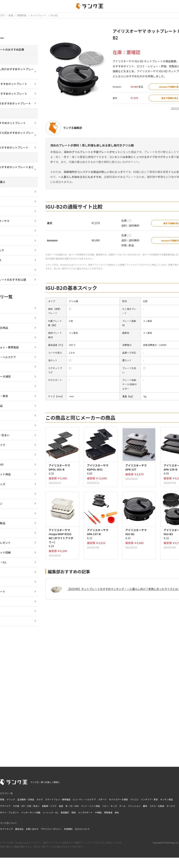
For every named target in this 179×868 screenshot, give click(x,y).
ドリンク (11, 799)
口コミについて (82, 829)
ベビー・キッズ (110, 806)
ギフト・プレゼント (10, 812)
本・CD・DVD (72, 806)
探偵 (74, 812)
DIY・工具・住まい (31, 806)
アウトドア (5, 806)
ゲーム (122, 806)
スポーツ (102, 799)
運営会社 (19, 829)
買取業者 (108, 812)
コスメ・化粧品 (157, 806)
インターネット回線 (31, 812)
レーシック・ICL (51, 812)
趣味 (145, 806)
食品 (61, 806)
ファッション (134, 806)
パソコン (134, 799)
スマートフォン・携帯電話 (58, 799)
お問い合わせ (32, 829)
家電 (2, 799)
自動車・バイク (49, 806)
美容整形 (65, 812)
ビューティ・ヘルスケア (84, 799)
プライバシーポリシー (51, 829)
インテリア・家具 (149, 799)
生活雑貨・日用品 (26, 799)
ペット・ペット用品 (90, 806)
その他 (16, 806)
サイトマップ (6, 829)
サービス (171, 806)
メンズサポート (85, 812)
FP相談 (98, 812)
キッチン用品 (167, 799)
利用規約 (68, 829)
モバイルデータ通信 (118, 799)
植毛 (117, 812)
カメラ (40, 799)
